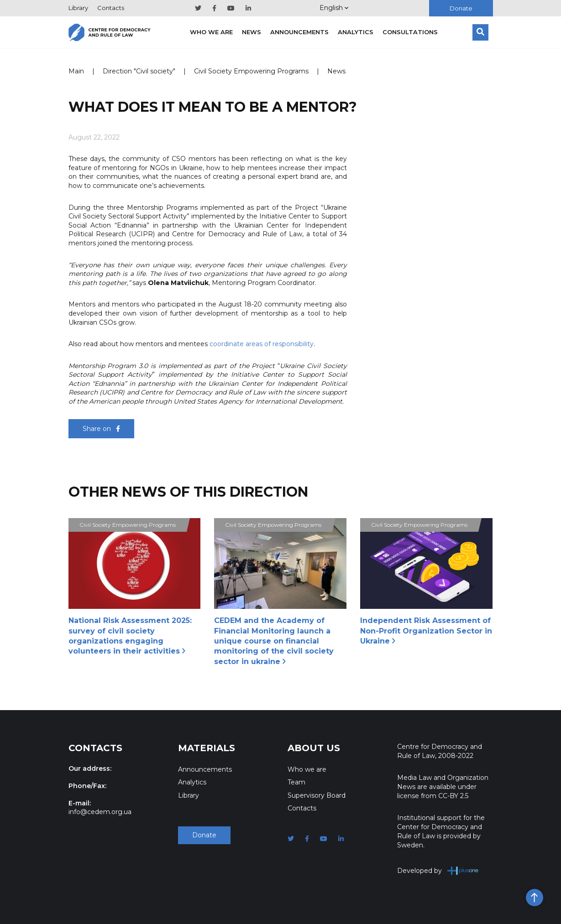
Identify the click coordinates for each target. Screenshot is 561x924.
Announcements (299, 32)
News (252, 32)
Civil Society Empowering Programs (251, 71)
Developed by (438, 870)
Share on (101, 429)
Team (296, 782)
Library (78, 8)
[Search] (480, 32)
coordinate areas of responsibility (262, 344)
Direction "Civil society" (139, 71)
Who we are (211, 32)
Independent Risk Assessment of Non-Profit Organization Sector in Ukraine (426, 631)
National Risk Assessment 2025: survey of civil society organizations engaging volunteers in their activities (130, 636)
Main (76, 71)
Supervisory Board (317, 795)
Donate (461, 8)
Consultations (410, 32)
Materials (207, 748)
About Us (314, 748)
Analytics (356, 32)
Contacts (111, 8)
